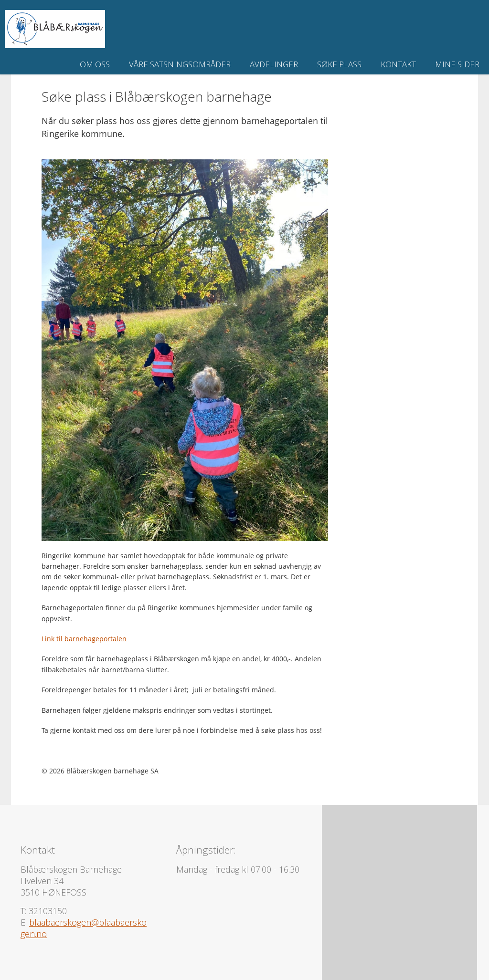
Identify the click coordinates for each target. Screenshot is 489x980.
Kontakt (398, 64)
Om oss (95, 64)
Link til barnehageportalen (84, 639)
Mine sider (457, 64)
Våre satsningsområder (180, 64)
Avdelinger (274, 64)
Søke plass (339, 64)
